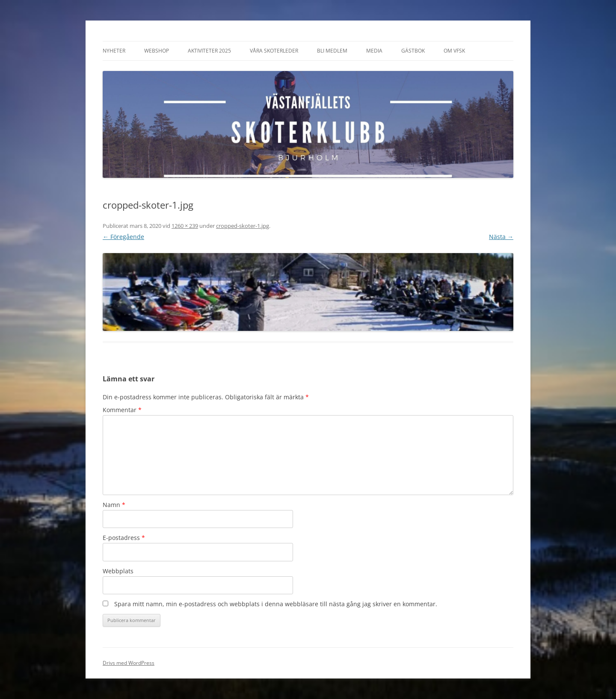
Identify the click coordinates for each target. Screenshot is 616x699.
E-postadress (124, 538)
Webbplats (118, 571)
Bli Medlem (332, 51)
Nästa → (501, 237)
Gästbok (413, 51)
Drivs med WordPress (129, 663)
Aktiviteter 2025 (209, 51)
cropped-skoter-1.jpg (243, 226)
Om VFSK (454, 51)
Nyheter (114, 51)
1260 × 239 (185, 226)
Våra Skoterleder (274, 51)
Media (374, 51)
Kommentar (122, 410)
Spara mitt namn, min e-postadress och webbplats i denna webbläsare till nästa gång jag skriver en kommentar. (276, 604)
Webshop (157, 51)
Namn (114, 505)
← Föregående (123, 237)
